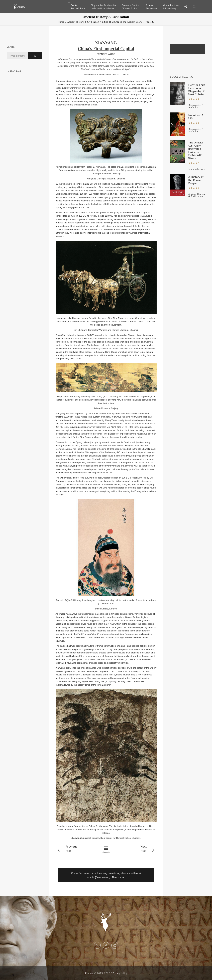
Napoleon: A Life (196, 117)
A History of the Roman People (196, 180)
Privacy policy (120, 973)
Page (76, 848)
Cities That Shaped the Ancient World (122, 22)
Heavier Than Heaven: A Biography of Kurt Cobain (197, 90)
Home (61, 22)
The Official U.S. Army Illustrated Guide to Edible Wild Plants (196, 150)
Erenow (89, 973)
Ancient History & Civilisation (83, 22)
